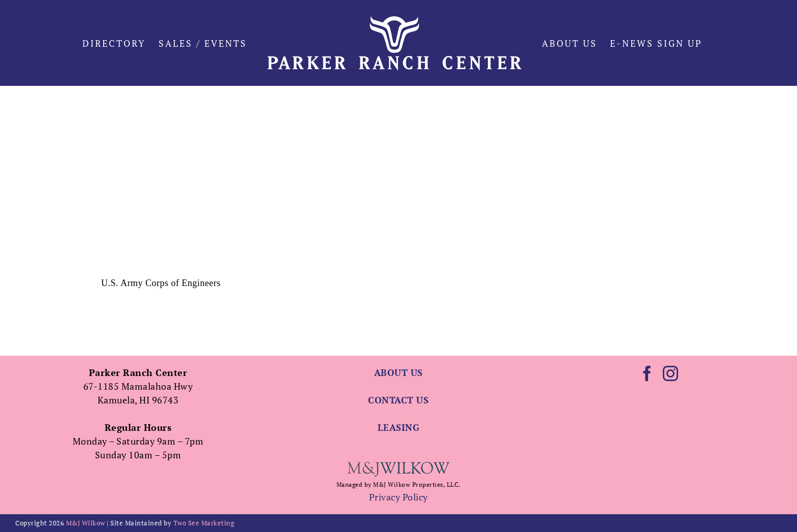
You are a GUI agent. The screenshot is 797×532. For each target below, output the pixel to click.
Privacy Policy (398, 497)
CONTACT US (398, 400)
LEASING (399, 427)
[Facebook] (647, 373)
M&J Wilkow (86, 523)
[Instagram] (671, 373)
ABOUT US (398, 372)
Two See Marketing (204, 523)
